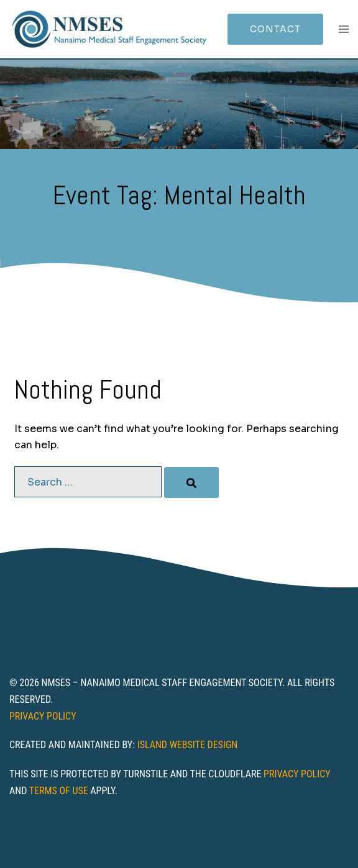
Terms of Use (59, 791)
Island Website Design (188, 745)
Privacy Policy (43, 716)
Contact (275, 29)
